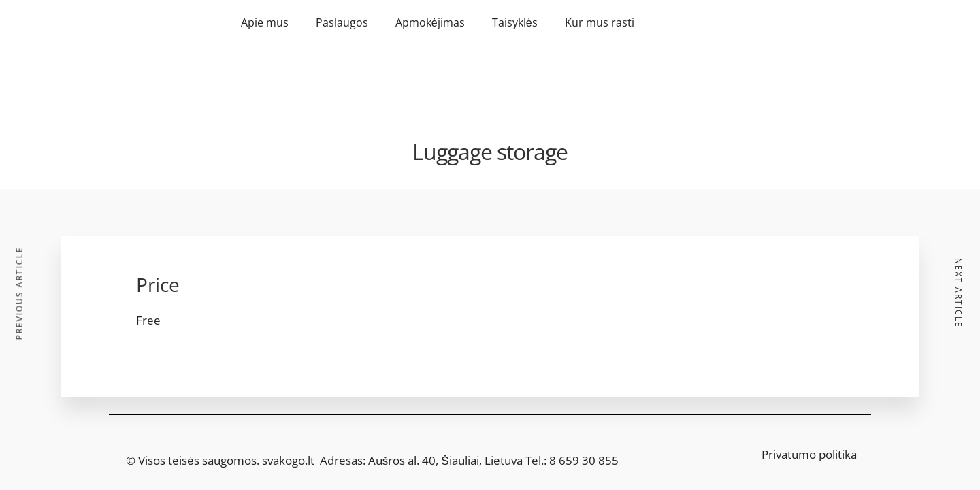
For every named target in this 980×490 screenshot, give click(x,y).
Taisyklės (515, 22)
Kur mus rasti (600, 22)
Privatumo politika (809, 454)
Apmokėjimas (430, 22)
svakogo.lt (288, 460)
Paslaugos (342, 22)
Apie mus (265, 22)
